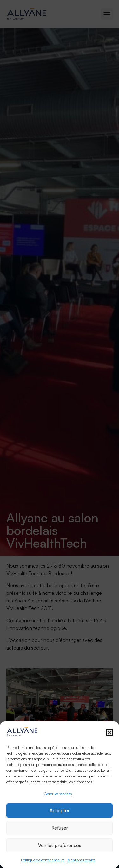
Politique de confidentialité (43, 860)
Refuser (60, 828)
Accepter (60, 811)
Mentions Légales (81, 860)
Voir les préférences (60, 845)
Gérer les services (58, 794)
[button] (109, 733)
